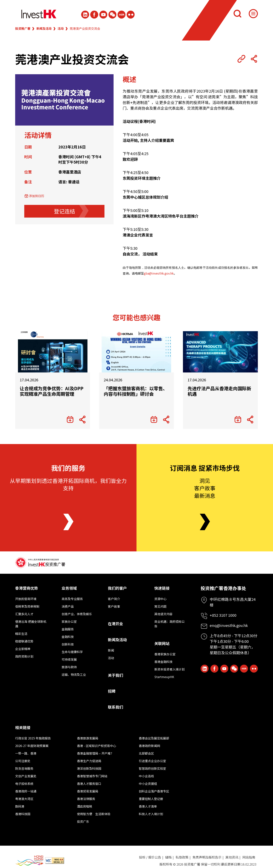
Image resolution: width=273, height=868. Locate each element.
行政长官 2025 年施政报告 (33, 738)
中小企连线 (146, 776)
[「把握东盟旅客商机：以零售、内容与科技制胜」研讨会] (137, 352)
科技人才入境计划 (151, 814)
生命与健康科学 (72, 652)
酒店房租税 (85, 806)
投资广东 (83, 821)
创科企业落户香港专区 (154, 791)
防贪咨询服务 (24, 768)
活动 (61, 28)
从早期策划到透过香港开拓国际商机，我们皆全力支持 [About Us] (68, 484)
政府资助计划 (24, 656)
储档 (168, 857)
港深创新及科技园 (89, 768)
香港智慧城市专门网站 (92, 776)
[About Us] (68, 522)
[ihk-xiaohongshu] (122, 15)
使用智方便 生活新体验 (94, 814)
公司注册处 (23, 761)
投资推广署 (23, 28)
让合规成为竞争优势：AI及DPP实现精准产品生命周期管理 (52, 391)
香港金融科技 (163, 662)
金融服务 (68, 629)
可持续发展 (69, 659)
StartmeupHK (164, 677)
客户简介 (114, 599)
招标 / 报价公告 (150, 857)
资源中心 (160, 599)
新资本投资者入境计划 (169, 669)
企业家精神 (23, 649)
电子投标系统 (24, 784)
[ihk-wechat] (112, 15)
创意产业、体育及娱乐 (77, 614)
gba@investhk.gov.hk (159, 273)
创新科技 (68, 644)
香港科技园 (23, 814)
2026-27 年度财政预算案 (32, 746)
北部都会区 (146, 753)
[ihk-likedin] (85, 15)
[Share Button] (254, 59)
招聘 (112, 691)
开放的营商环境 (26, 599)
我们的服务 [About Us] (68, 468)
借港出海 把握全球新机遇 (31, 624)
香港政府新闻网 (149, 746)
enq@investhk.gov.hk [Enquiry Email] (229, 625)
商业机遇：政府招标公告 (169, 624)
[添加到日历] (70, 420)
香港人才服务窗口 (89, 784)
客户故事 (114, 606)
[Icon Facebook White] (94, 15)
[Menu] (253, 14)
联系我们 (115, 707)
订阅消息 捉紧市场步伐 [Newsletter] (205, 468)
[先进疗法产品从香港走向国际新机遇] (220, 352)
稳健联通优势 (24, 641)
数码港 (20, 806)
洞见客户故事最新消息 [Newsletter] (205, 488)
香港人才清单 (148, 806)
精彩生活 (21, 634)
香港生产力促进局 (89, 761)
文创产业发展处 (26, 776)
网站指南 (249, 857)
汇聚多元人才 (24, 614)
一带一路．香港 (26, 753)
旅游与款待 (69, 667)
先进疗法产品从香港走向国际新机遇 (219, 391)
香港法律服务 (86, 799)
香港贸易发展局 (88, 791)
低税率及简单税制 (27, 606)
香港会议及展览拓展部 (154, 738)
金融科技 (68, 637)
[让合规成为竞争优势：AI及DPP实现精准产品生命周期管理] (53, 352)
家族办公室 (69, 621)
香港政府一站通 (26, 791)
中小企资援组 (148, 784)
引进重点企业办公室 (152, 761)
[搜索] (237, 14)
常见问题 (160, 606)
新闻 (111, 650)
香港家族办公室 (165, 654)
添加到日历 (37, 196)
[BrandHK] (29, 861)
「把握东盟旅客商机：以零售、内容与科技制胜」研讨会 (136, 391)
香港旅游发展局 (88, 738)
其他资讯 (232, 857)
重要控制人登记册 (151, 799)
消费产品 (68, 606)
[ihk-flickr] (131, 15)
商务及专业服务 (72, 599)
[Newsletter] (205, 522)
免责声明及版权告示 (207, 857)
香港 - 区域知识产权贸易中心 (96, 746)
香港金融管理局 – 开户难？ (95, 753)
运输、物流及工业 (74, 674)
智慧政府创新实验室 (152, 768)
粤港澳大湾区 (24, 799)
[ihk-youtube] (103, 15)
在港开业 (115, 624)
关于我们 (115, 675)
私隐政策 (182, 857)
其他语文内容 (163, 614)
